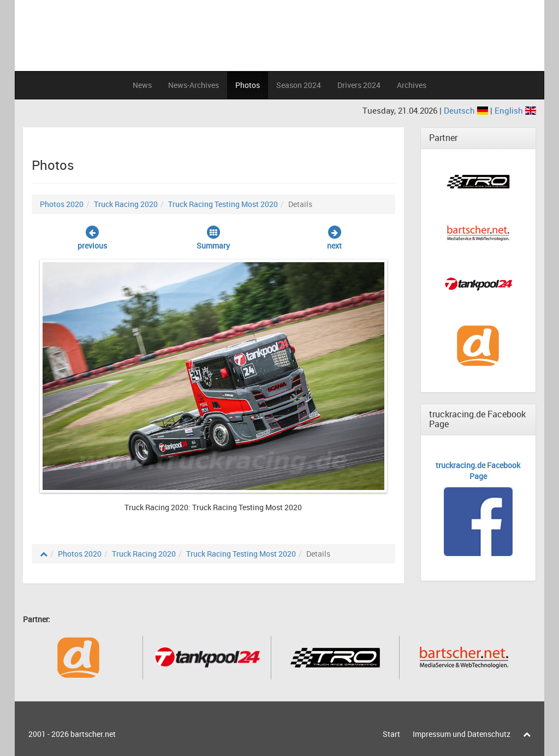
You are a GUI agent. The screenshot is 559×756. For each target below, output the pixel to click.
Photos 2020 (62, 204)
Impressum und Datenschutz (462, 734)
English (515, 110)
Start (391, 734)
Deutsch (467, 110)
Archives (412, 85)
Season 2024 (299, 85)
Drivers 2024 (359, 85)
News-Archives (194, 85)
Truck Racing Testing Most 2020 (223, 204)
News (142, 85)
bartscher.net (93, 734)
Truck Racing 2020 (126, 204)
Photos (248, 85)
